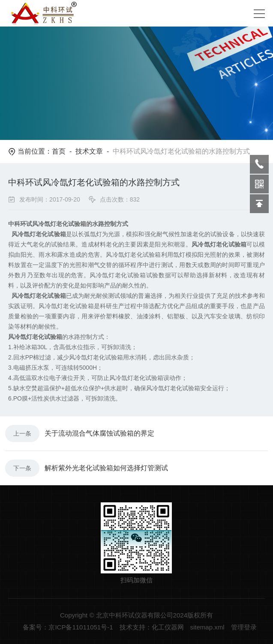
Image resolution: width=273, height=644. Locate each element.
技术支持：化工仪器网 (152, 627)
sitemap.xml (207, 627)
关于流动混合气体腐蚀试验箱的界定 (99, 433)
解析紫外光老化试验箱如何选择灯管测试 (106, 468)
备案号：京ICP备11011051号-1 (68, 627)
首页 (59, 151)
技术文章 (89, 151)
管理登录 (244, 627)
